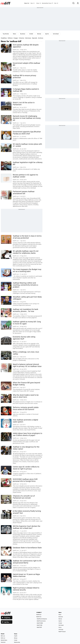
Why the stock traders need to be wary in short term (26, 396)
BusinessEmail (45, 3)
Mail (28, 3)
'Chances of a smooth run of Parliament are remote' (24, 497)
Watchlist (3, 642)
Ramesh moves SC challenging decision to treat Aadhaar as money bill (27, 118)
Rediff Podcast (62, 632)
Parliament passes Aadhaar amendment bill (24, 193)
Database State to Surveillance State (27, 548)
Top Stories (6, 34)
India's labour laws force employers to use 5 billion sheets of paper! (27, 434)
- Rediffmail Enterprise (42, 619)
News (33, 3)
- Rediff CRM (39, 625)
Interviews (28, 38)
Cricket (31, 34)
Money (39, 3)
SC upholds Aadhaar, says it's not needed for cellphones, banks (26, 252)
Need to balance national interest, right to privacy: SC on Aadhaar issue (27, 365)
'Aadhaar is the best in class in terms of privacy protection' (27, 237)
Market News (4, 640)
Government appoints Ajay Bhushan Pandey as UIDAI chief (27, 133)
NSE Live (3, 638)
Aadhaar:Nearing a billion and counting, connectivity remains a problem (25, 285)
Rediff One (39, 617)
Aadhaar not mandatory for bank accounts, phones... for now (25, 310)
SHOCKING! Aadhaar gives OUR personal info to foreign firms (25, 480)
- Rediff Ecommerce (41, 621)
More (56, 3)
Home (26, 3)
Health (16, 636)
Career (16, 640)
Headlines (4, 38)
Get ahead (56, 34)
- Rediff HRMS (40, 623)
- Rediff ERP (39, 627)
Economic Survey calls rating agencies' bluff (24, 338)
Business (23, 34)
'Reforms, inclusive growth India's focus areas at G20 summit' (26, 408)
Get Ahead (61, 625)
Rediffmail (39, 615)
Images (16, 38)
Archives (41, 38)
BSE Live (3, 636)
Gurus (50, 3)
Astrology (61, 629)
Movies (39, 34)
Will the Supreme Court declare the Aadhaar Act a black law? (27, 527)
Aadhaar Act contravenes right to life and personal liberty (27, 562)
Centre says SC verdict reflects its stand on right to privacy (26, 468)
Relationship (17, 642)
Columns (21, 38)
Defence (10, 38)
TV (53, 3)
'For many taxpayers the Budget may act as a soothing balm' (27, 270)
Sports (47, 34)
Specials (35, 38)
